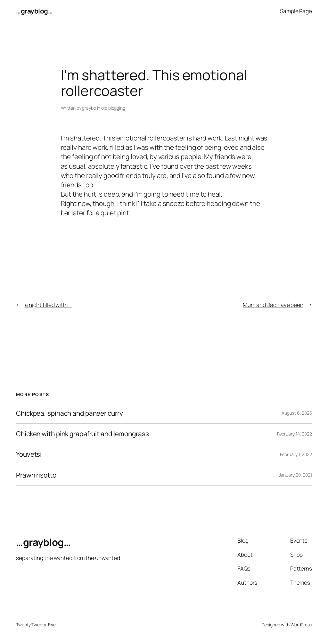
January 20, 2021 (295, 475)
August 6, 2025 (297, 413)
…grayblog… (34, 11)
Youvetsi (29, 454)
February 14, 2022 (295, 434)
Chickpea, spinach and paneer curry (70, 413)
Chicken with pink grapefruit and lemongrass (82, 434)
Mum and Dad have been (273, 305)
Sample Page (296, 11)
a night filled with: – (48, 305)
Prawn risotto (36, 475)
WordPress (301, 625)
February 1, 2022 (296, 454)
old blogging (113, 108)
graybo (89, 108)
